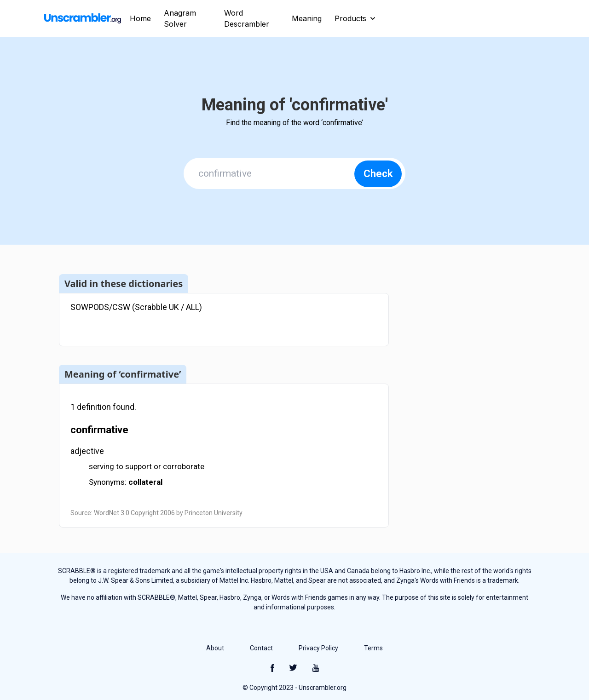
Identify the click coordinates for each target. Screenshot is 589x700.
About (215, 648)
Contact (261, 648)
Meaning (307, 18)
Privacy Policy (318, 648)
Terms (373, 648)
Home (140, 18)
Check (378, 174)
